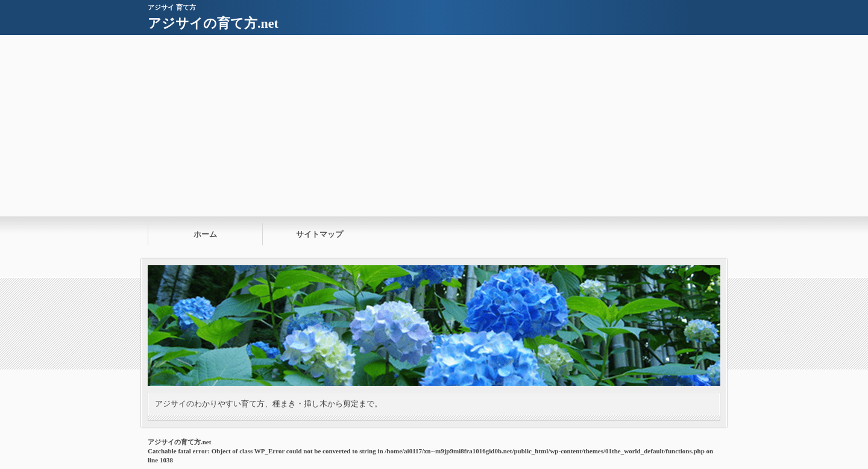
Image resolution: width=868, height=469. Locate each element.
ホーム (205, 234)
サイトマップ (319, 234)
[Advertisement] (434, 125)
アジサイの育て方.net (213, 23)
